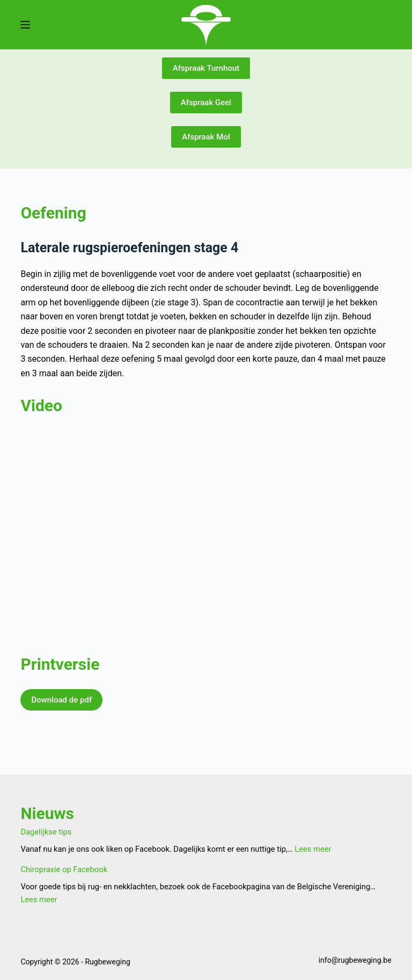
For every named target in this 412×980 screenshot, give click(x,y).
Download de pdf (61, 700)
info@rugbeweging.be (355, 960)
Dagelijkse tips (46, 832)
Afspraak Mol (206, 137)
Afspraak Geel (206, 103)
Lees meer (313, 849)
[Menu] (25, 25)
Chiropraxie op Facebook (64, 869)
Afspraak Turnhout (206, 68)
